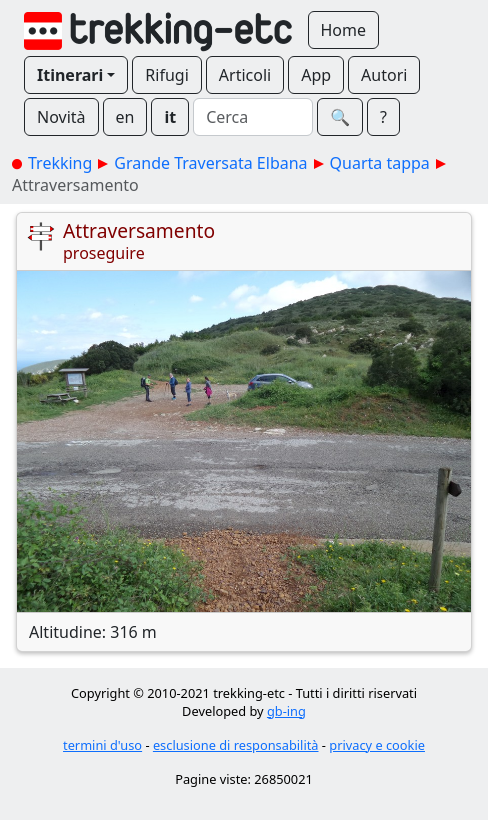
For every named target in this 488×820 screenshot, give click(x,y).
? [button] (383, 117)
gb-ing (286, 711)
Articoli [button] (245, 75)
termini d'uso (102, 745)
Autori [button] (384, 75)
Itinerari (70, 75)
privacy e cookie (377, 745)
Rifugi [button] (166, 75)
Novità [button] (61, 117)
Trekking (60, 163)
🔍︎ (340, 117)
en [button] (125, 117)
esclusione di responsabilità (236, 745)
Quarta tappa (380, 163)
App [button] (316, 75)
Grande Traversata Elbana (210, 163)
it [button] (170, 117)
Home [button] (344, 30)
